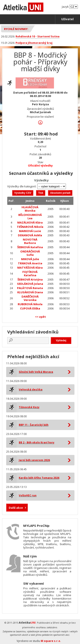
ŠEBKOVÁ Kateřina (30, 247)
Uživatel (67, 19)
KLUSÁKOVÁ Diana (30, 292)
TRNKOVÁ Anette (30, 263)
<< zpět (40, 317)
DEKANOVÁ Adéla (30, 235)
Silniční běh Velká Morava (36, 372)
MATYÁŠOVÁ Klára (30, 268)
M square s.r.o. (51, 641)
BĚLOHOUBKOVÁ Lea (30, 217)
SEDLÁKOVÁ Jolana (30, 284)
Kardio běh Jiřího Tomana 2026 (39, 478)
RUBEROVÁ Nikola (30, 304)
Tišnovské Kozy (29, 407)
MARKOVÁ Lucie (30, 231)
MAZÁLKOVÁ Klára (30, 222)
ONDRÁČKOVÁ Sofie (30, 253)
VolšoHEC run (28, 495)
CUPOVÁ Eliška (30, 308)
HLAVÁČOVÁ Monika (30, 209)
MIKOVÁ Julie (30, 259)
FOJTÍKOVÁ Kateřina (30, 274)
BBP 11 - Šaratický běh (34, 425)
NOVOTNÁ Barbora (30, 241)
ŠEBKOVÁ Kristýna (30, 279)
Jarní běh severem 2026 (34, 460)
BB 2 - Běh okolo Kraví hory (37, 442)
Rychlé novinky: (16, 29)
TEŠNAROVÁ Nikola (30, 227)
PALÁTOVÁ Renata (30, 288)
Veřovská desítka (31, 390)
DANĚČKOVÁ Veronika (30, 298)
